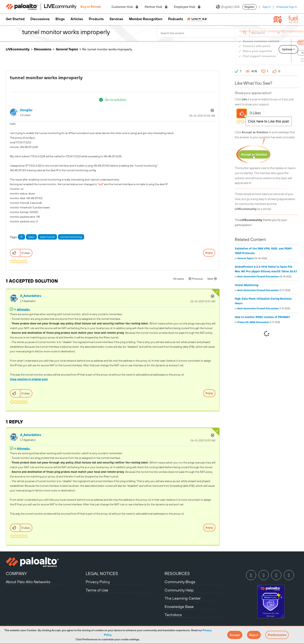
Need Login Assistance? (281, 60)
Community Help (179, 590)
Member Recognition (146, 19)
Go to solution (116, 100)
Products (96, 19)
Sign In (267, 7)
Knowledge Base (179, 607)
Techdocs (173, 615)
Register (250, 7)
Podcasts (176, 19)
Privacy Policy (98, 582)
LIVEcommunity (18, 49)
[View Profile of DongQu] (26, 110)
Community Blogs (180, 582)
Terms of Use (97, 590)
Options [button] (212, 110)
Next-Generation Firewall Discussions (258, 277)
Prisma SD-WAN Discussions (253, 322)
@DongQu (23, 310)
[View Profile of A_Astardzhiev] (31, 296)
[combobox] (203, 33)
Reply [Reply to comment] (209, 393)
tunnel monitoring (71, 237)
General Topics (67, 49)
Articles (77, 19)
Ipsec (31, 237)
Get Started (15, 19)
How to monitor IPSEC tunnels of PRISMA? (263, 317)
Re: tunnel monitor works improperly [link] (107, 49)
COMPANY (16, 573)
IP (22, 237)
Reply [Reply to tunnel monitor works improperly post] (209, 253)
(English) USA (228, 7)
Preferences (277, 635)
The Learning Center (183, 598)
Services (116, 19)
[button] (235, 635)
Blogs (60, 19)
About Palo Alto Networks (28, 582)
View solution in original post (29, 379)
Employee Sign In (287, 7)
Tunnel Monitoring (247, 285)
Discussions (40, 19)
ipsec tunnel (47, 237)
